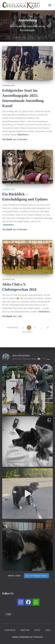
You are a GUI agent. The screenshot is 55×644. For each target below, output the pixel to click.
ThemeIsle (38, 637)
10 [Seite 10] (48, 328)
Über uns (25, 630)
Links (48, 630)
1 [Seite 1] (23, 328)
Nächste (27, 332)
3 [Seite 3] (35, 328)
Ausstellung (9, 86)
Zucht (37, 630)
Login (8, 614)
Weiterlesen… (24, 135)
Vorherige (13, 328)
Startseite (10, 630)
